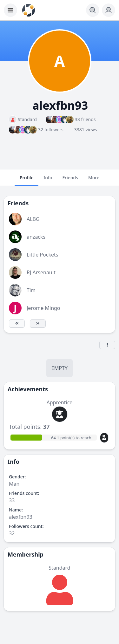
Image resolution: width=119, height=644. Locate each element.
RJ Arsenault (41, 272)
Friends (70, 180)
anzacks (36, 237)
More (94, 180)
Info (48, 180)
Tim (31, 290)
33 (12, 500)
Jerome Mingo (43, 308)
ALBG (33, 219)
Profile (26, 180)
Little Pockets (42, 255)
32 (12, 533)
